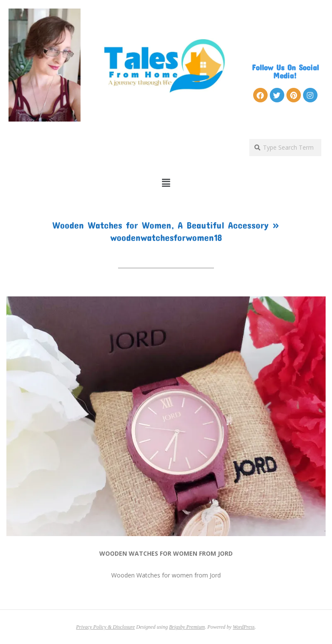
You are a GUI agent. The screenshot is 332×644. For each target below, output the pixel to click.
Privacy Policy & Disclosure (106, 627)
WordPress (244, 627)
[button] (166, 183)
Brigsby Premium (187, 627)
